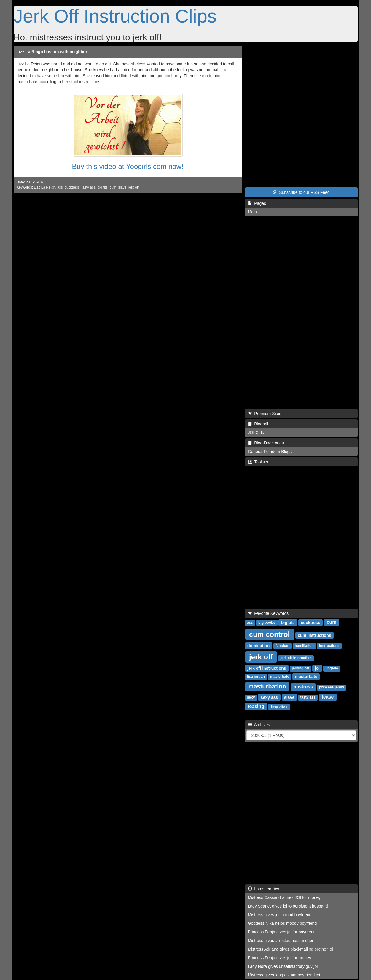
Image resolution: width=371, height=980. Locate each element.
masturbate (306, 676)
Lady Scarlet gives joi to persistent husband (288, 906)
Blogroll (258, 424)
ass (60, 187)
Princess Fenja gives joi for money (280, 958)
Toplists (258, 462)
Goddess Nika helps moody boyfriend (282, 923)
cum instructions (315, 635)
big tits (102, 187)
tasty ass (89, 187)
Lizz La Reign (44, 187)
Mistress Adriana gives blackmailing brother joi (290, 949)
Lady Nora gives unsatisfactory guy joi (283, 966)
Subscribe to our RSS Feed (301, 192)
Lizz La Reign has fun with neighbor (52, 52)
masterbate (280, 677)
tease (328, 697)
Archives (259, 725)
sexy (251, 697)
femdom (282, 646)
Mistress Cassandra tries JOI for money (284, 897)
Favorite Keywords (268, 613)
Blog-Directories (266, 443)
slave (122, 187)
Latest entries (264, 889)
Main (252, 212)
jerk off (134, 187)
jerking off (300, 668)
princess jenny (332, 687)
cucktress (72, 187)
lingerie (332, 668)
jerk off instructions (267, 668)
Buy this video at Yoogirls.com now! (128, 166)
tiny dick (279, 707)
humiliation (304, 646)
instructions (329, 646)
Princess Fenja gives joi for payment (281, 932)
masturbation (267, 686)
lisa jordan (256, 677)
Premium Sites (265, 414)
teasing (256, 706)
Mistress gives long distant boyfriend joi (284, 975)
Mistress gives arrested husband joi (280, 941)
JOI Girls (256, 433)
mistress (303, 687)
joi (317, 668)
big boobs (267, 623)
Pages (257, 203)
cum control (269, 634)
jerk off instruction (296, 658)
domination (258, 645)
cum (113, 187)
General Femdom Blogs (270, 452)
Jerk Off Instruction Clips (115, 16)
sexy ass (269, 697)
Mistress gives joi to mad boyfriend (280, 915)
